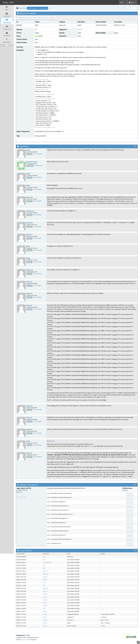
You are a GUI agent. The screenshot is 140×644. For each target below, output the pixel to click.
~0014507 (38, 457)
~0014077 (38, 238)
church (30, 282)
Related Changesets (24, 17)
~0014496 (38, 297)
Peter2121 (31, 211)
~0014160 (38, 250)
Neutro (30, 235)
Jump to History (50, 17)
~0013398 (38, 154)
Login (29, 8)
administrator (24, 640)
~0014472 (38, 285)
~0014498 (38, 410)
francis (45, 623)
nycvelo (30, 197)
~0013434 (38, 189)
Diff (24, 496)
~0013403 (38, 177)
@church (91, 446)
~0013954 (38, 227)
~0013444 (38, 215)
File (132, 494)
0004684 (82, 488)
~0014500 (38, 433)
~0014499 (38, 421)
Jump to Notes (38, 17)
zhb (36, 30)
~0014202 (38, 274)
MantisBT (27, 635)
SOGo (123, 2)
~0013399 (39, 166)
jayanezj (30, 270)
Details (19, 496)
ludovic (80, 30)
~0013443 (38, 201)
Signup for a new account (40, 8)
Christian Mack (32, 162)
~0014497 (38, 309)
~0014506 (38, 445)
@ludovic (52, 441)
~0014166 (38, 262)
